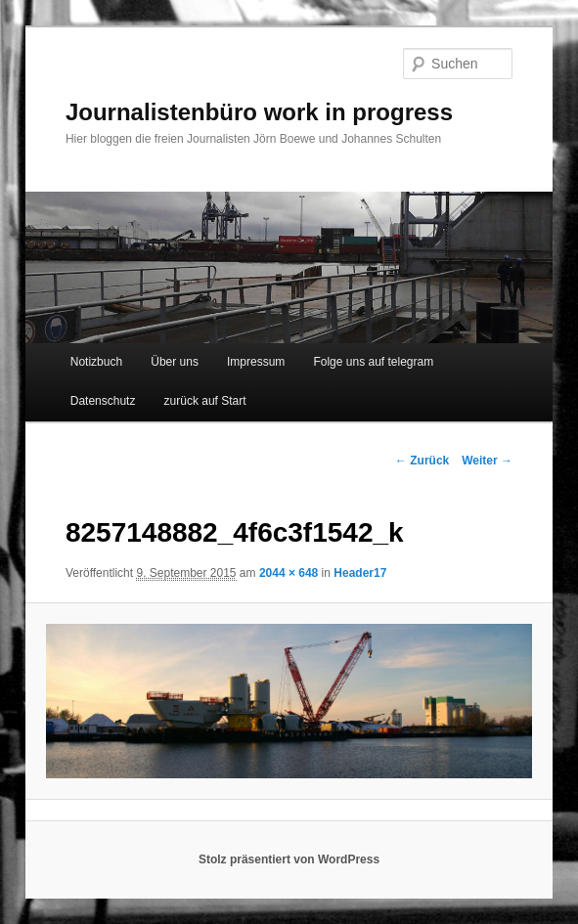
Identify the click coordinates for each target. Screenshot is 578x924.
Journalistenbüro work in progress (259, 112)
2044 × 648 (289, 573)
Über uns (175, 362)
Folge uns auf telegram (373, 362)
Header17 (360, 573)
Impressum (256, 362)
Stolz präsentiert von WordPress (289, 859)
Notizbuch (96, 362)
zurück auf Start (205, 401)
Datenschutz (103, 401)
